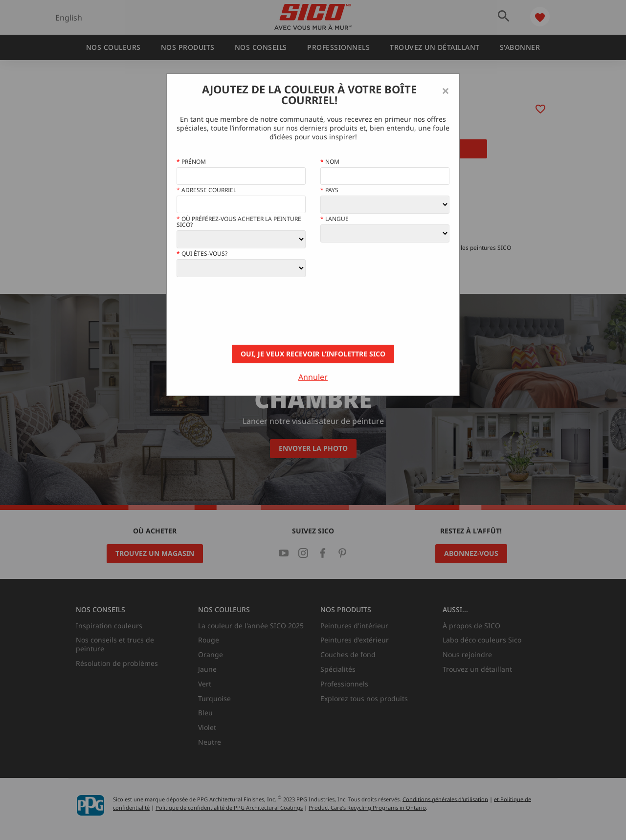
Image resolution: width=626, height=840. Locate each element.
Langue (335, 219)
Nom (330, 162)
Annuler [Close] (313, 377)
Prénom (191, 162)
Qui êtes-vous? (202, 254)
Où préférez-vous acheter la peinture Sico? (239, 222)
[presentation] (251, 311)
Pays (329, 190)
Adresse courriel (206, 190)
